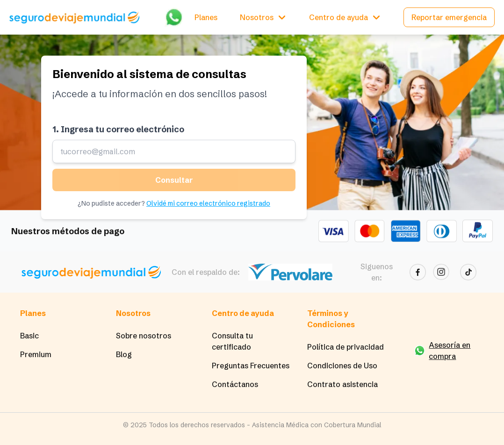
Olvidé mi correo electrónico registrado (208, 203)
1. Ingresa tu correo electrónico (118, 129)
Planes (206, 17)
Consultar (174, 180)
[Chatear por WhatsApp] (174, 17)
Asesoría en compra (450, 351)
